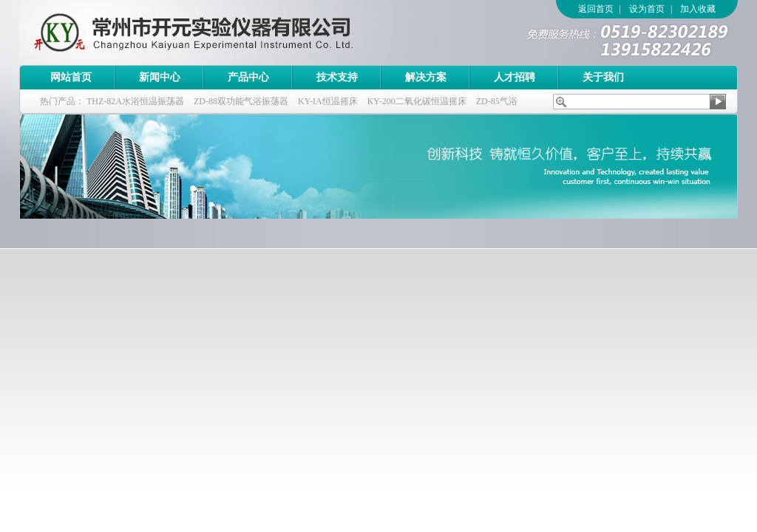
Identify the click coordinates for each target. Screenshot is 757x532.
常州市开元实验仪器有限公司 (223, 33)
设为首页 (647, 9)
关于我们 (603, 77)
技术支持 (337, 77)
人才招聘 (515, 77)
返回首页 (596, 9)
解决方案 (426, 77)
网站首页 (71, 77)
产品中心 (248, 77)
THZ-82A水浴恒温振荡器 (135, 101)
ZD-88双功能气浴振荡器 (241, 101)
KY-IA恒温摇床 (328, 101)
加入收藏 (698, 9)
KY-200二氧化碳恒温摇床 (417, 101)
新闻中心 (160, 77)
